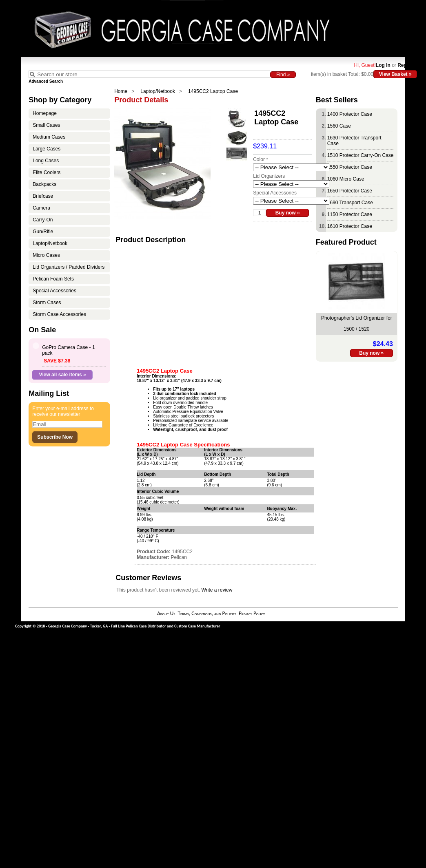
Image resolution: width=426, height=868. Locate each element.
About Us (166, 613)
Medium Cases (49, 137)
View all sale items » (63, 375)
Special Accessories (54, 291)
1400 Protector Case (350, 114)
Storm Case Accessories (59, 314)
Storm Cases (47, 303)
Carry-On (43, 220)
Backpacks (44, 184)
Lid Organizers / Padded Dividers (69, 267)
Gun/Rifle (43, 232)
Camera (41, 208)
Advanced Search (46, 81)
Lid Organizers (269, 176)
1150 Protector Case (350, 214)
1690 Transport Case (350, 203)
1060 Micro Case (346, 179)
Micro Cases (46, 255)
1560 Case (339, 126)
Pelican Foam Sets (53, 279)
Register (407, 65)
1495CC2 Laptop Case (213, 91)
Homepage (45, 113)
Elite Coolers (47, 172)
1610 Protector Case (350, 226)
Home (121, 91)
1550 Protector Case (350, 167)
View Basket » (395, 74)
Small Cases (46, 125)
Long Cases (46, 161)
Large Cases (47, 149)
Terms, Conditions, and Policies (207, 613)
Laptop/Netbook (158, 91)
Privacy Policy (252, 613)
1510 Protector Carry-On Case (361, 155)
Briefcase (43, 196)
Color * (261, 159)
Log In (383, 65)
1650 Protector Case (350, 191)
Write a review (217, 590)
